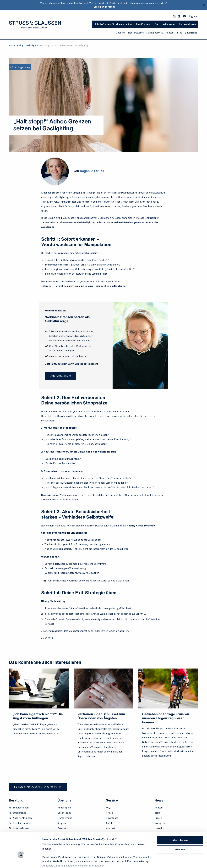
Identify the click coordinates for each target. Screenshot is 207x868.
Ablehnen (180, 831)
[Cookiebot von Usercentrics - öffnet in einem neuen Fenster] (21, 862)
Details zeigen (51, 862)
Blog (180, 33)
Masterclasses (136, 33)
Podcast (170, 33)
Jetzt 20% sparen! (61, 376)
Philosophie (64, 807)
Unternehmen (188, 24)
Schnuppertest (155, 33)
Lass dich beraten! (104, 7)
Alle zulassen (180, 822)
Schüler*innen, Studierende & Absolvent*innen (122, 24)
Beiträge (31, 45)
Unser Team (64, 813)
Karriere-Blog (16, 45)
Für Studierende (18, 813)
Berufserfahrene (165, 24)
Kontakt (192, 33)
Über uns (121, 33)
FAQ (108, 807)
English (193, 16)
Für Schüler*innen (19, 807)
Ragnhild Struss (92, 171)
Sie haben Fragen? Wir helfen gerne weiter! (38, 787)
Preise (109, 813)
